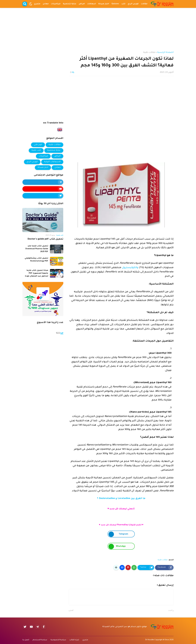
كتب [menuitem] (123, 4)
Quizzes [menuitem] (115, 4)
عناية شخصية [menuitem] (70, 4)
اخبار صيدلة (43, 168)
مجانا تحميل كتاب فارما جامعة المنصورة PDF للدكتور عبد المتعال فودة (37, 273)
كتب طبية (36, 150)
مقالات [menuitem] (144, 4)
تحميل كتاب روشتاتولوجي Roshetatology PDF (36, 260)
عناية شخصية (54, 150)
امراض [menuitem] (82, 4)
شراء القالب (74, 640)
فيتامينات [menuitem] (56, 4)
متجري (85, 640)
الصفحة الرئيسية (165, 52)
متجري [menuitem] (37, 4)
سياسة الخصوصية (58, 640)
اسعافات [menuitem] (92, 4)
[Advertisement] (98, 27)
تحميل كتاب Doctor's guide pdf (45, 239)
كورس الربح (32, 162)
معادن (58, 168)
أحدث (170, 611)
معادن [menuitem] (46, 4)
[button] (31, 4)
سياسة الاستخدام (40, 640)
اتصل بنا (26, 640)
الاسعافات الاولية (52, 162)
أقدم (72, 611)
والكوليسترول (130, 268)
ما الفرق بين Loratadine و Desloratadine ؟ (121, 499)
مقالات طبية (149, 52)
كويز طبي (38, 145)
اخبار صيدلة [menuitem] (104, 4)
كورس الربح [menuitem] (133, 4)
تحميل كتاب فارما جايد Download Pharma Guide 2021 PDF (37, 249)
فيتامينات (43, 156)
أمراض (57, 156)
